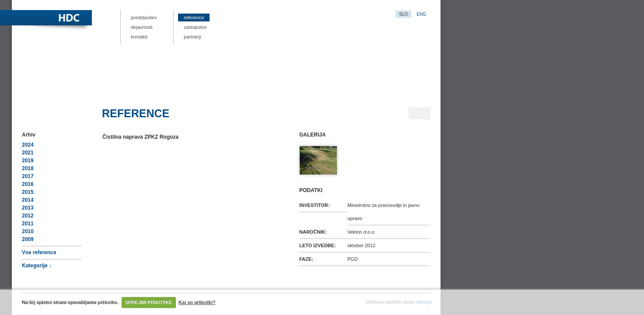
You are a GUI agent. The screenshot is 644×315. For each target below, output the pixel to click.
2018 (28, 168)
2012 (28, 216)
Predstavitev (144, 17)
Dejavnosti (142, 27)
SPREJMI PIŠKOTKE (149, 302)
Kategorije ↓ (37, 266)
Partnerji (192, 37)
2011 (28, 224)
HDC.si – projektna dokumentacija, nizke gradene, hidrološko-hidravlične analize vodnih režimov (108, 18)
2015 (28, 192)
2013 (28, 208)
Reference (194, 17)
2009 (28, 239)
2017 (28, 176)
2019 (28, 161)
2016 (28, 184)
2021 (28, 153)
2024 (28, 145)
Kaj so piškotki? (197, 302)
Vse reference (39, 252)
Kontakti (139, 37)
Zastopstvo (195, 27)
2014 (28, 200)
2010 (28, 231)
